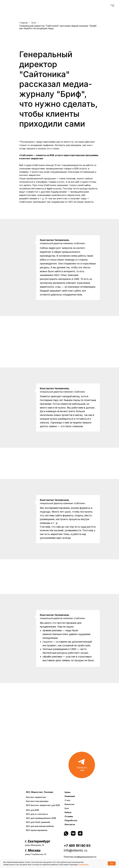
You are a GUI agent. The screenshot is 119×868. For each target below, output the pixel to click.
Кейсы (68, 812)
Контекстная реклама (37, 801)
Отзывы (69, 816)
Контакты (70, 824)
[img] (88, 833)
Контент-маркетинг (36, 797)
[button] (82, 765)
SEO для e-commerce (37, 814)
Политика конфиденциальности (80, 857)
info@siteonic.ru (76, 850)
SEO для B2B (32, 810)
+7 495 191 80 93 (77, 846)
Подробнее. (84, 865)
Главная (23, 23)
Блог (34, 23)
